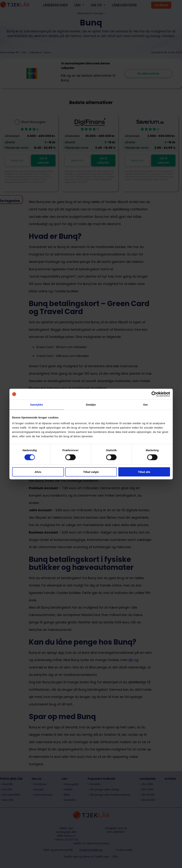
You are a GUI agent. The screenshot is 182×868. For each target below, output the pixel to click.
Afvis (38, 472)
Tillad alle (144, 472)
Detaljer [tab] (91, 405)
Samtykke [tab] (37, 405)
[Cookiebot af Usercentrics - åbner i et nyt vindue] (154, 394)
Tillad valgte (91, 472)
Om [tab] (145, 405)
